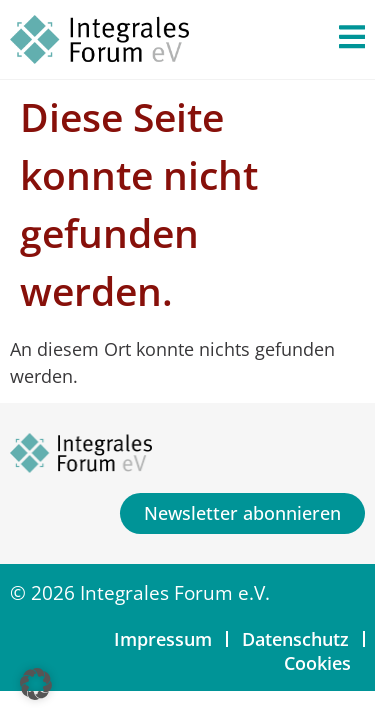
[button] (36, 684)
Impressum (163, 639)
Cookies (317, 663)
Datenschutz (295, 639)
